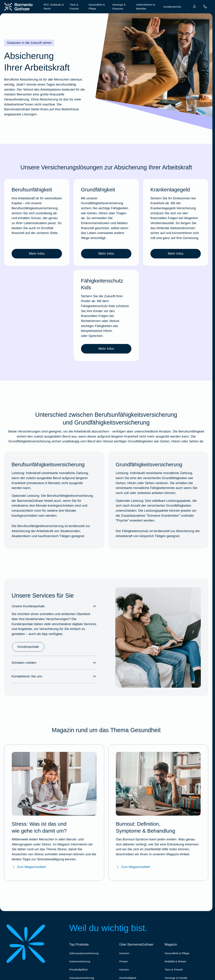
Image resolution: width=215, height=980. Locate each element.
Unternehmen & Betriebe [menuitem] (146, 7)
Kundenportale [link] (28, 647)
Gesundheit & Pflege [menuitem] (97, 7)
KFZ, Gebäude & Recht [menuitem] (54, 7)
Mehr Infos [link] (37, 253)
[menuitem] (194, 7)
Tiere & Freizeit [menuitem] (74, 7)
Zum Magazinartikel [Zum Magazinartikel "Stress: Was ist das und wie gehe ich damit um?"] (29, 867)
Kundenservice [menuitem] (172, 7)
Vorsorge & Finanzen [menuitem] (119, 7)
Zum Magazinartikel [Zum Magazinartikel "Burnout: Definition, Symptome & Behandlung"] (133, 867)
